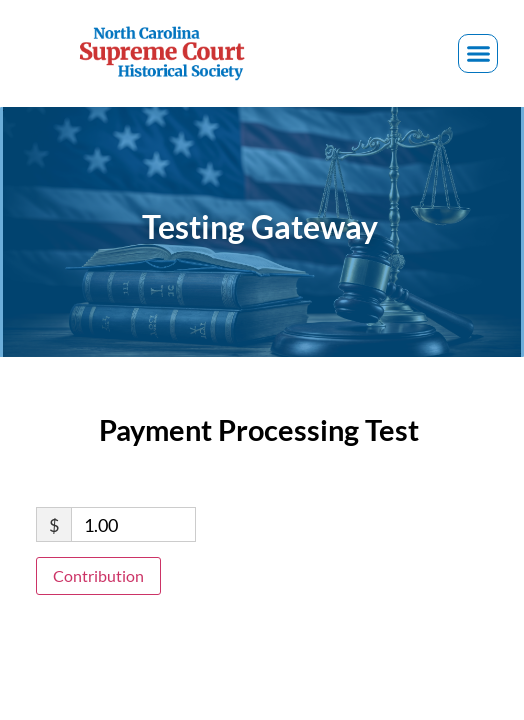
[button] (478, 54)
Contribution (98, 575)
